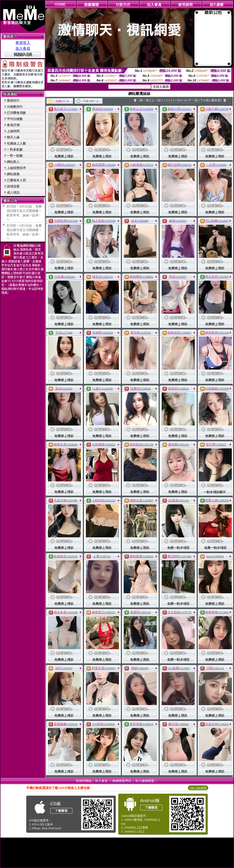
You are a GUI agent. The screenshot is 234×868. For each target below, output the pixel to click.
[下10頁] (204, 100)
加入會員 (23, 49)
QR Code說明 (198, 788)
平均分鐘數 (15, 119)
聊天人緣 (13, 137)
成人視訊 (13, 192)
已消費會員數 (16, 113)
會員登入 (23, 43)
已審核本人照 (16, 180)
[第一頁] (144, 100)
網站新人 (13, 162)
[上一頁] (156, 100)
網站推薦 (13, 174)
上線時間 (13, 131)
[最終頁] (216, 100)
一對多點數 (15, 149)
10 (185, 100)
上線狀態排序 (16, 168)
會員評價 (13, 125)
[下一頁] (193, 100)
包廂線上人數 (16, 143)
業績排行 (13, 100)
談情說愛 (13, 186)
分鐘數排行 (15, 107)
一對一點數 (15, 156)
